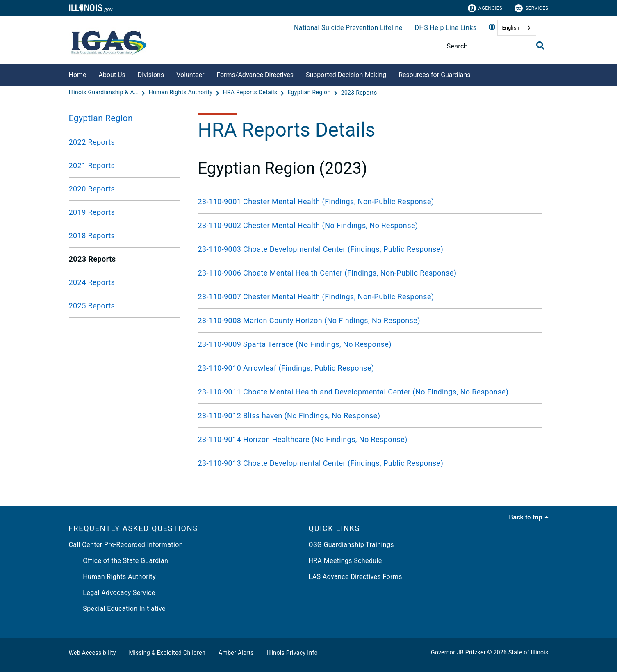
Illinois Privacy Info (292, 653)
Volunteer (190, 75)
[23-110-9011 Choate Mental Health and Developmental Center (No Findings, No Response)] (370, 392)
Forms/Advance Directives (255, 75)
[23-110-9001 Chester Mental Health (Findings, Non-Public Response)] (370, 202)
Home (78, 75)
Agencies (485, 8)
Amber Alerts (236, 653)
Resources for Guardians (434, 75)
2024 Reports (92, 282)
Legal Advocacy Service (112, 593)
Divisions (151, 75)
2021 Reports (92, 165)
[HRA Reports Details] (251, 93)
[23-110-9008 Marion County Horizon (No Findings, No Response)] (370, 320)
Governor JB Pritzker (458, 652)
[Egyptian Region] (310, 93)
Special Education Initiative (117, 609)
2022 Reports (92, 142)
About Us (112, 75)
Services (531, 8)
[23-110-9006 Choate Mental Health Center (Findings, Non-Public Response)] (370, 273)
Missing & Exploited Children (167, 653)
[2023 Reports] (359, 93)
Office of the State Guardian (119, 561)
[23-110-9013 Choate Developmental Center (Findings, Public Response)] (370, 463)
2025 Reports (92, 306)
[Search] (495, 46)
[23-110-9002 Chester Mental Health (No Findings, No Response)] (370, 225)
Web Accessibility (92, 653)
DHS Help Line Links (446, 28)
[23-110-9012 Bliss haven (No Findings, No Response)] (370, 416)
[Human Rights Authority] (181, 93)
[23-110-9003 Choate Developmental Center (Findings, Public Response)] (370, 249)
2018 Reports (92, 236)
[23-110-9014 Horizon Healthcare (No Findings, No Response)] (370, 439)
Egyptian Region (101, 118)
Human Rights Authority (112, 577)
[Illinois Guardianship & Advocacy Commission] (105, 93)
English (510, 28)
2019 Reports (92, 212)
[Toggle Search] (540, 46)
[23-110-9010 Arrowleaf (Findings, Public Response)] (370, 368)
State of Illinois (528, 652)
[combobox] (517, 28)
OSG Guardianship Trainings (351, 545)
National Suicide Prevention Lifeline (348, 28)
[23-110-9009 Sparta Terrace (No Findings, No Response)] (370, 344)
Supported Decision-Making (346, 75)
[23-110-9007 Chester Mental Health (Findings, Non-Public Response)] (370, 297)
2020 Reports (92, 189)
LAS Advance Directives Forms (355, 577)
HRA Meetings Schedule (345, 561)
